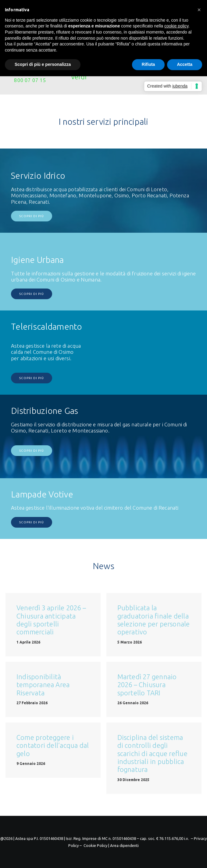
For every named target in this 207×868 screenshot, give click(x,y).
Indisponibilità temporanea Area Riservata (43, 685)
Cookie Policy (95, 845)
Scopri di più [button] (32, 216)
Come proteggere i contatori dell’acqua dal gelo (53, 745)
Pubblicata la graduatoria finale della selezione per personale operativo (154, 620)
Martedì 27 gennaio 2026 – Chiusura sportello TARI (147, 685)
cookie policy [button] (176, 26)
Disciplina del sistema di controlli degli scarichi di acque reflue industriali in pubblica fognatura (152, 753)
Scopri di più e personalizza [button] (43, 64)
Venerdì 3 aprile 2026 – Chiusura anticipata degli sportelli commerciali (51, 620)
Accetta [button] (185, 64)
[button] (199, 10)
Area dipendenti (124, 845)
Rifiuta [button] (148, 64)
